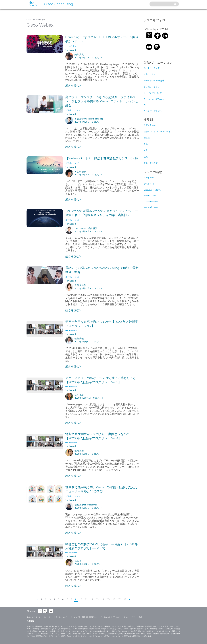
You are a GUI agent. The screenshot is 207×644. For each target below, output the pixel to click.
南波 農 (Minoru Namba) (86, 505)
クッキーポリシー (130, 617)
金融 (146, 144)
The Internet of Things (154, 99)
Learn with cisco (151, 207)
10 (81, 599)
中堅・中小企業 (151, 163)
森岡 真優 (79, 451)
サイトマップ (74, 617)
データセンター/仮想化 (154, 81)
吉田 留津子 (80, 286)
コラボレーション (152, 87)
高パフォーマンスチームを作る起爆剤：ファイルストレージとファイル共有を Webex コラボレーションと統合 (102, 101)
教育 (146, 151)
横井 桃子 (79, 395)
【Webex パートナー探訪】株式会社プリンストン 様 (102, 158)
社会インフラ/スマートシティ (157, 132)
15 (108, 599)
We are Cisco (150, 196)
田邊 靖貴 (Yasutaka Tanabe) (89, 119)
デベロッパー (150, 184)
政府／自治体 (150, 125)
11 (86, 599)
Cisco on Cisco (151, 201)
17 (119, 599)
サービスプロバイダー (154, 93)
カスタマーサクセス (153, 111)
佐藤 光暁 (79, 339)
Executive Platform (152, 190)
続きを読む (73, 86)
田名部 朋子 (80, 172)
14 (103, 599)
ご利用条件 (85, 617)
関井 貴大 (79, 55)
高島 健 (78, 561)
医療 (146, 157)
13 (97, 599)
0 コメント (97, 58)
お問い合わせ (32, 617)
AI (145, 105)
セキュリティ (150, 74)
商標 (140, 617)
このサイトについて (60, 617)
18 (125, 599)
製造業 (147, 138)
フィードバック (45, 617)
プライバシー (117, 617)
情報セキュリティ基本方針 (100, 617)
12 (92, 599)
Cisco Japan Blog (35, 20)
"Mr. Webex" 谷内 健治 (86, 229)
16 (114, 599)
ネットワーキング (152, 68)
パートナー (149, 178)
